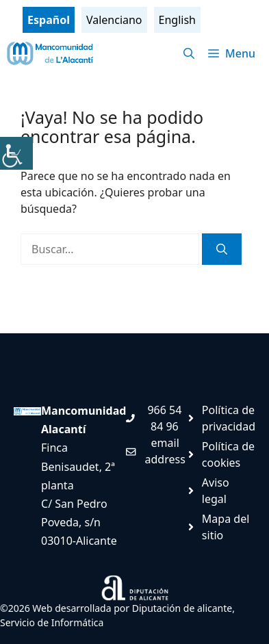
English (177, 20)
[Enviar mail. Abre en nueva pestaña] (155, 451)
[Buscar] (222, 249)
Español (49, 20)
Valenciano (114, 20)
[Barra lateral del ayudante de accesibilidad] (16, 153)
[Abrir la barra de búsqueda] (189, 53)
